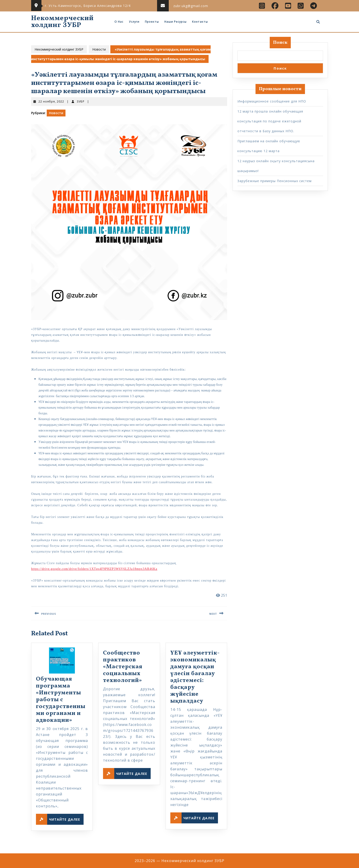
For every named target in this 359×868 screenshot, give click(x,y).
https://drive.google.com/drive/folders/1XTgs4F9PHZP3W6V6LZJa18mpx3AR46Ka (94, 569)
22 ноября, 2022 (51, 101)
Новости (99, 49)
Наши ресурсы (175, 22)
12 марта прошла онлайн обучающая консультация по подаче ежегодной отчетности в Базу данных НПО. (270, 121)
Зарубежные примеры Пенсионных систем (275, 181)
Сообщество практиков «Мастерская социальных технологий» (123, 667)
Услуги (134, 22)
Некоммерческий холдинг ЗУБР (62, 22)
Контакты (200, 22)
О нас (119, 22)
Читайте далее (60, 819)
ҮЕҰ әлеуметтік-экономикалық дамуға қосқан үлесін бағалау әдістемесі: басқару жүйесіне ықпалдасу (195, 677)
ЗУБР (81, 101)
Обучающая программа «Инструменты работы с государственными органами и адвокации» (61, 700)
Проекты (152, 22)
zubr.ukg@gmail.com (191, 6)
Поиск (280, 43)
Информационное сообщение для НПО (272, 101)
